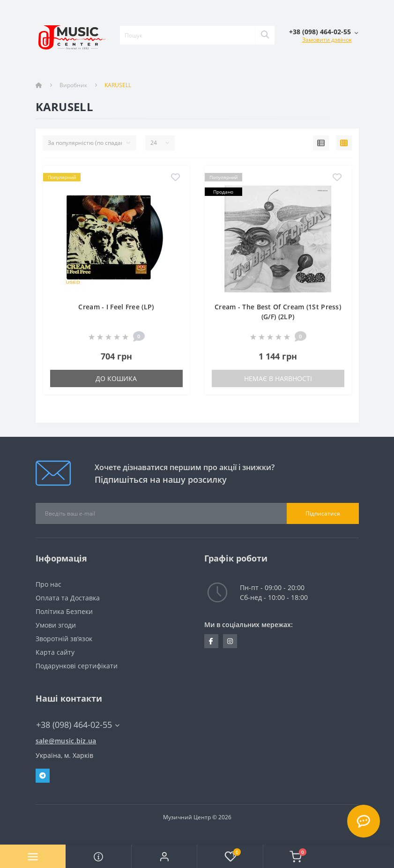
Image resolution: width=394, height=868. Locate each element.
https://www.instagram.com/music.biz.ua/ (230, 641)
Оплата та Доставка (68, 598)
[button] (164, 856)
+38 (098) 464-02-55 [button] (78, 725)
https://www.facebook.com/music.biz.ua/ (211, 641)
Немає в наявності (278, 378)
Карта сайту (55, 652)
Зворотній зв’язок (64, 639)
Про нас (48, 584)
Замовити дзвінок (327, 40)
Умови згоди (56, 625)
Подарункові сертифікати (77, 666)
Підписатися (323, 513)
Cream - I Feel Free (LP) (116, 307)
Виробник (73, 85)
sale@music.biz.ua (66, 741)
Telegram (43, 776)
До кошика (116, 378)
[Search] (265, 35)
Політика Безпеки (64, 611)
